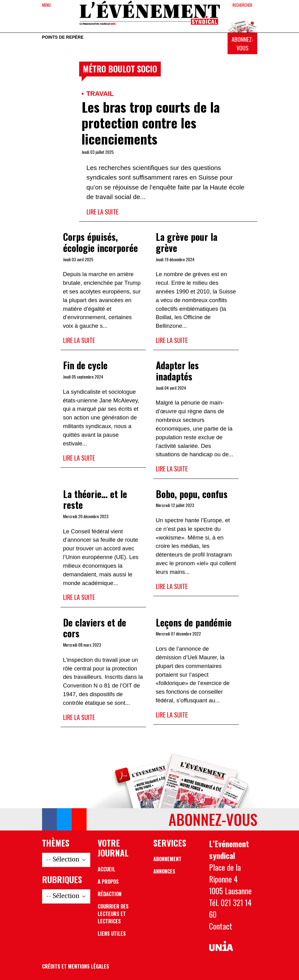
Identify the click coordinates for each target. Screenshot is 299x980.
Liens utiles (112, 934)
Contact (221, 926)
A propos (108, 882)
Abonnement (167, 859)
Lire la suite (103, 212)
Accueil (107, 869)
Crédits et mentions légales (76, 966)
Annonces (164, 871)
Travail (100, 94)
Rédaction (110, 894)
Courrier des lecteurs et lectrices (113, 914)
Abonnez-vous (243, 43)
